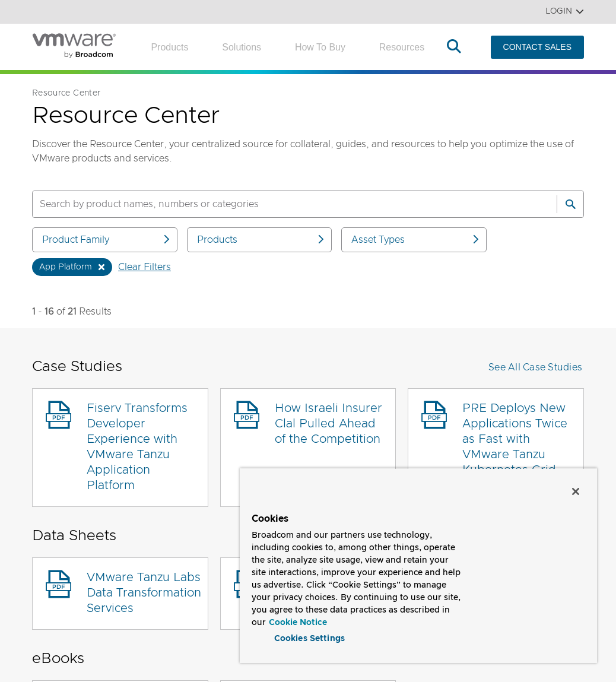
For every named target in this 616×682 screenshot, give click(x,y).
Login (565, 12)
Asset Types (416, 240)
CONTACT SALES (537, 47)
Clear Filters (145, 267)
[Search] (570, 204)
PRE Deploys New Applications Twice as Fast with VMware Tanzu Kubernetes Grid (515, 439)
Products (169, 47)
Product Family (107, 240)
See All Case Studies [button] (535, 367)
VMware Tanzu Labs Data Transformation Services (144, 593)
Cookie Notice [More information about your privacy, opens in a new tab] (298, 620)
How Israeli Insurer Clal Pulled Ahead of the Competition (328, 424)
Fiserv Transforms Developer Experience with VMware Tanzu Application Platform (137, 447)
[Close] (576, 489)
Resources (402, 47)
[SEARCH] (282, 204)
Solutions (242, 47)
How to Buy (320, 47)
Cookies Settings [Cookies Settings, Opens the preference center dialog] (309, 637)
